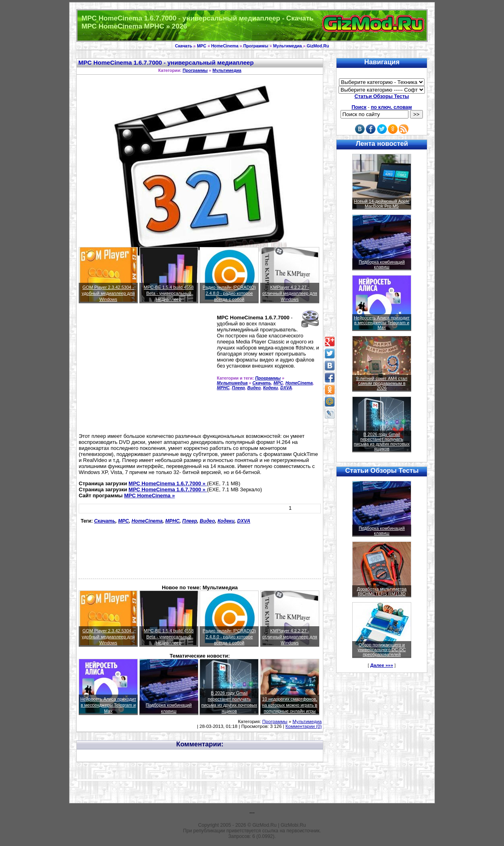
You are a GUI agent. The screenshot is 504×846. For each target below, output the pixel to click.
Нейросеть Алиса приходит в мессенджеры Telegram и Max (108, 705)
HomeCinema (225, 46)
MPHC (223, 388)
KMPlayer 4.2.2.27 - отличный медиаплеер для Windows (290, 293)
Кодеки (270, 388)
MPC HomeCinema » (149, 496)
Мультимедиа (288, 46)
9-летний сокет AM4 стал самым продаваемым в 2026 (382, 383)
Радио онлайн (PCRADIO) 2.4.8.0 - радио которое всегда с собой (229, 293)
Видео (254, 388)
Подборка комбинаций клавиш (382, 264)
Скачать (184, 46)
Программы (256, 46)
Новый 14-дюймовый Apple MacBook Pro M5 (382, 204)
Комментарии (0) (304, 726)
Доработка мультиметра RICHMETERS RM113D (382, 591)
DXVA (286, 388)
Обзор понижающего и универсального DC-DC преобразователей (382, 650)
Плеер (238, 388)
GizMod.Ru (318, 46)
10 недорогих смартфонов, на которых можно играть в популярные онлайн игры (290, 705)
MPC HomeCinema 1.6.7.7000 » (168, 483)
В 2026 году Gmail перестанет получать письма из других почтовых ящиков (382, 441)
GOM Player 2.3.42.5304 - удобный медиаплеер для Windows (108, 293)
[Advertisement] (146, 372)
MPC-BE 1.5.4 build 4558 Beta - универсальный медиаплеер (169, 293)
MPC (202, 46)
